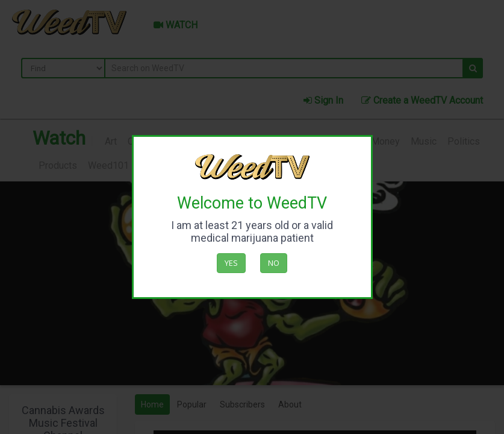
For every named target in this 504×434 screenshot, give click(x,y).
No (274, 263)
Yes (231, 263)
